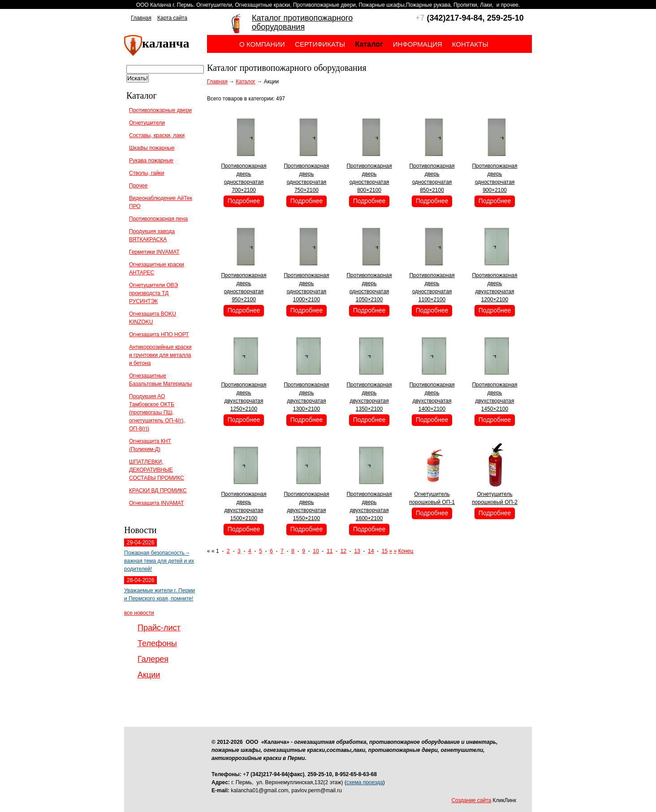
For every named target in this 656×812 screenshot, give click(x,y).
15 (385, 551)
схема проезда (365, 782)
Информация (418, 44)
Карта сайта (172, 18)
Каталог (246, 82)
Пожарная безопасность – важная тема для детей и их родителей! (159, 561)
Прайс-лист (159, 628)
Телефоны (157, 643)
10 (316, 551)
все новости (139, 613)
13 (357, 551)
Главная (141, 18)
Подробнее (244, 201)
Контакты (470, 44)
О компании (262, 44)
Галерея (153, 659)
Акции (149, 675)
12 (343, 551)
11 (330, 551)
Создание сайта (471, 800)
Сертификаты (320, 44)
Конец (406, 551)
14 (371, 551)
